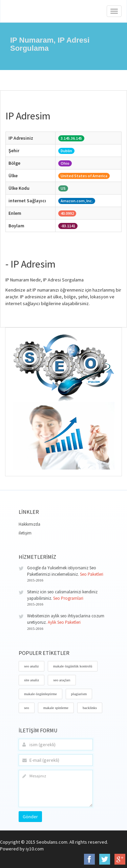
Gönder (30, 817)
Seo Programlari (68, 598)
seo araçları (62, 680)
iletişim (25, 533)
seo (27, 708)
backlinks (90, 708)
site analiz (31, 680)
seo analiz (31, 666)
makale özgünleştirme (40, 694)
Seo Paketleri (92, 574)
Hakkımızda (29, 524)
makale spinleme (56, 708)
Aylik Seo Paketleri (64, 622)
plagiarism (79, 694)
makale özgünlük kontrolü (73, 666)
